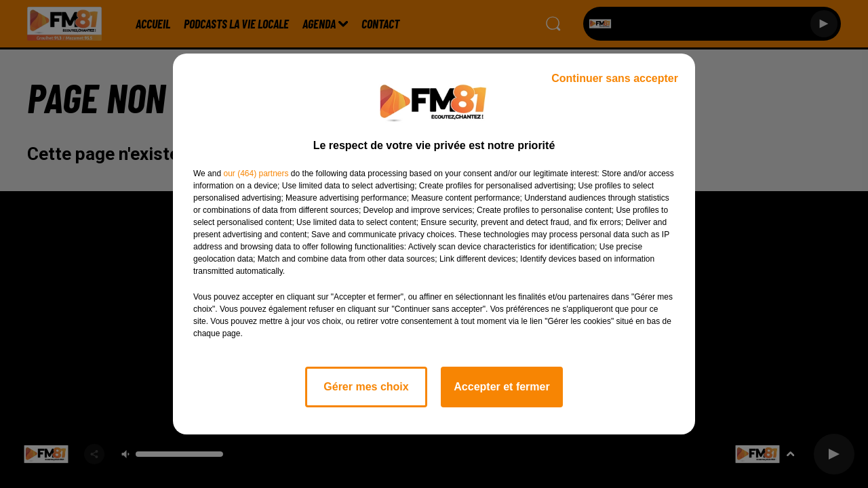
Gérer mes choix (366, 387)
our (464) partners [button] (256, 174)
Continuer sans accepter (615, 78)
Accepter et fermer (501, 387)
